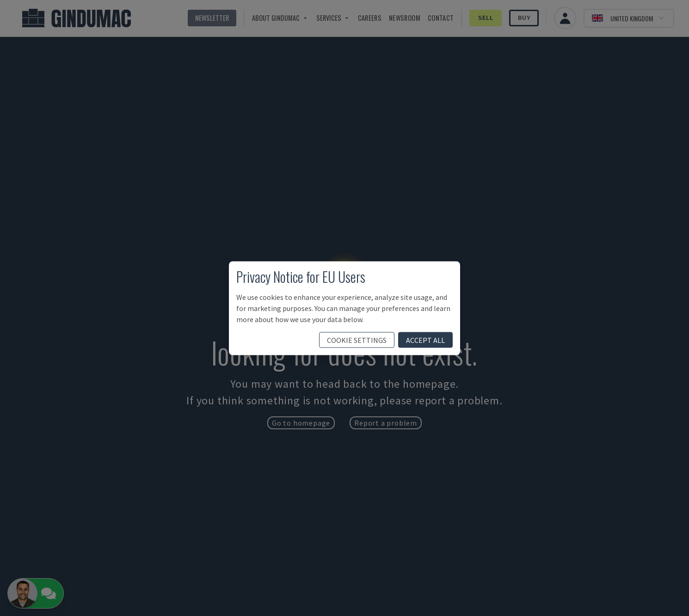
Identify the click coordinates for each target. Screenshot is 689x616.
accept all (425, 340)
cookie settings (357, 340)
